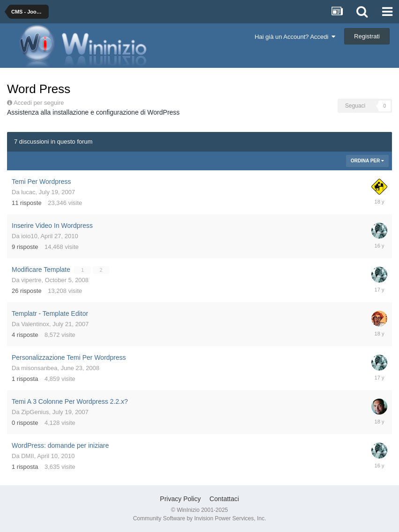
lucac (28, 192)
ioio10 (29, 236)
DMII (27, 456)
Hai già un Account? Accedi (295, 37)
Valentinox (35, 324)
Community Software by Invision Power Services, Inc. (199, 518)
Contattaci (224, 499)
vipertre (31, 280)
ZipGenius (35, 412)
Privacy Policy (181, 499)
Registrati (367, 36)
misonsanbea (39, 368)
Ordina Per (367, 161)
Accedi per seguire (40, 103)
